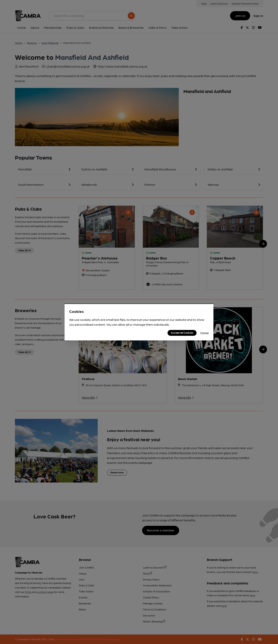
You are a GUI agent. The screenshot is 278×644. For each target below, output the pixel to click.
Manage (205, 333)
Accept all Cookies (182, 332)
